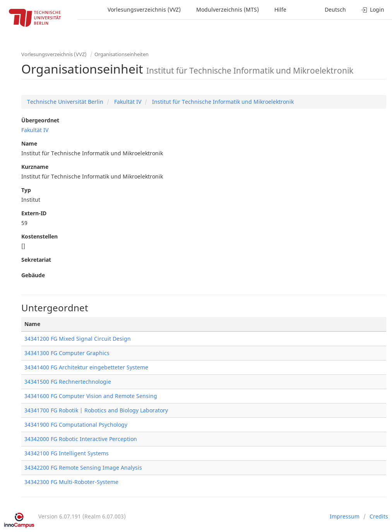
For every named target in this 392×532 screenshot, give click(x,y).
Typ (26, 190)
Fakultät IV (127, 102)
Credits (379, 516)
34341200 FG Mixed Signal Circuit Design (78, 339)
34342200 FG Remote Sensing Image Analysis (83, 468)
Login (373, 9)
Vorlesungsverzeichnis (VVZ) (144, 9)
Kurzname (35, 167)
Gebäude (33, 275)
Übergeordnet (40, 120)
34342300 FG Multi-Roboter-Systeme (71, 482)
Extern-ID (34, 213)
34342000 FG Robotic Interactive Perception (81, 439)
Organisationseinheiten (122, 54)
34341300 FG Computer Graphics (67, 353)
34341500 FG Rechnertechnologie (68, 382)
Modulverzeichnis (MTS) (228, 9)
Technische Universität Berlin (65, 102)
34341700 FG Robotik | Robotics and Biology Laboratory (96, 410)
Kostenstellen (39, 236)
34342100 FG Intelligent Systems (67, 453)
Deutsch (335, 9)
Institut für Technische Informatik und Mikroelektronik (222, 102)
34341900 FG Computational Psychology (76, 425)
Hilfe (280, 9)
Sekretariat (36, 260)
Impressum (345, 516)
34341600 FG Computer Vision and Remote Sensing (91, 396)
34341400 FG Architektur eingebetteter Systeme (86, 367)
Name (29, 143)
